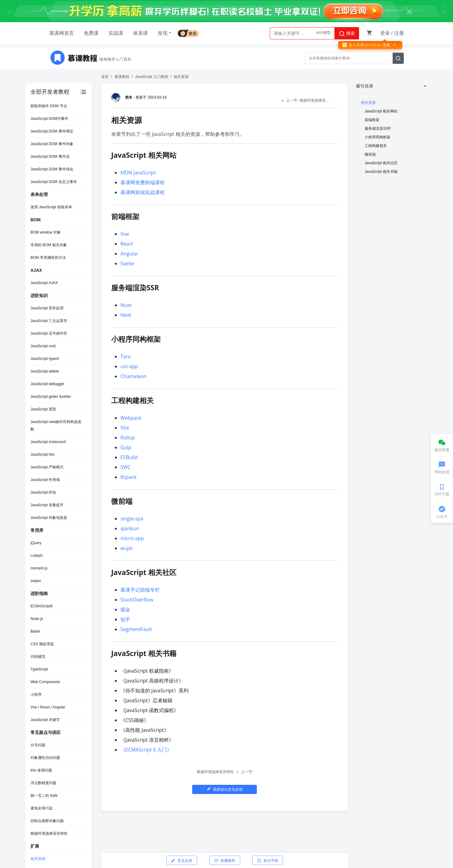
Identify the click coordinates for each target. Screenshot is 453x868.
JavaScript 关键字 (45, 720)
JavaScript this (42, 454)
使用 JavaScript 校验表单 (51, 207)
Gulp (126, 447)
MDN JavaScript (138, 173)
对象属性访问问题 (45, 758)
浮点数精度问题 (43, 783)
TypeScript (39, 669)
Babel (35, 631)
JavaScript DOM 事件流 (50, 157)
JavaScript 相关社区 (381, 163)
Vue (125, 234)
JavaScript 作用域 (45, 480)
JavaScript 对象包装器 (49, 518)
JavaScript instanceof (48, 442)
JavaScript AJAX (44, 283)
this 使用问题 (41, 770)
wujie (126, 548)
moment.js (39, 568)
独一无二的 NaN (44, 796)
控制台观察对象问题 (47, 821)
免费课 (91, 33)
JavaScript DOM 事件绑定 (52, 131)
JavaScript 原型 (43, 409)
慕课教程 (122, 77)
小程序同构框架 (378, 137)
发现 (165, 33)
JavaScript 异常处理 (47, 308)
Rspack (128, 477)
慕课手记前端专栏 (140, 590)
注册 (399, 33)
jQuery (36, 543)
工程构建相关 (376, 146)
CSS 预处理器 (42, 644)
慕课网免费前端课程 (143, 182)
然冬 (123, 97)
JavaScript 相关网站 (381, 111)
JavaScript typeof (45, 359)
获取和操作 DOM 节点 (49, 106)
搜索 (347, 34)
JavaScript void (43, 346)
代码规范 (38, 657)
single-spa (132, 519)
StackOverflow (137, 600)
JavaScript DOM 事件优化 (52, 169)
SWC (126, 467)
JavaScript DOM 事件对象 (52, 144)
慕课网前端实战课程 (143, 192)
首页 (105, 77)
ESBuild (129, 457)
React (127, 244)
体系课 (140, 33)
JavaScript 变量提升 (47, 505)
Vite (125, 428)
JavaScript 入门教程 (151, 77)
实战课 (116, 33)
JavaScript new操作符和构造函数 (56, 426)
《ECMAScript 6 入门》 (146, 750)
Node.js (37, 619)
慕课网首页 (62, 33)
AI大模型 (324, 33)
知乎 (125, 619)
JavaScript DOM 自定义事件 (54, 182)
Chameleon (133, 376)
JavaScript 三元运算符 (49, 321)
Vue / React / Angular (48, 707)
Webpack (131, 418)
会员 (191, 32)
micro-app (132, 538)
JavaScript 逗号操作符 (49, 333)
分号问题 (38, 745)
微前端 (370, 154)
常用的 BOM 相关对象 (49, 245)
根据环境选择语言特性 (49, 833)
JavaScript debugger (47, 384)
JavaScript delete (45, 371)
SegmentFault (136, 629)
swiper (36, 581)
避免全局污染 (42, 808)
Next (126, 315)
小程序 (36, 695)
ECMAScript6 (42, 606)
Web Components (45, 682)
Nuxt (126, 305)
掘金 (125, 609)
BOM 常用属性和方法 (48, 258)
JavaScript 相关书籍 (381, 172)
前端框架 (372, 120)
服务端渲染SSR (378, 128)
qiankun (130, 528)
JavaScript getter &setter (51, 397)
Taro (126, 357)
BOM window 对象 (46, 232)
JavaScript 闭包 (43, 492)
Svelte (127, 263)
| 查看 (385, 45)
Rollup (128, 438)
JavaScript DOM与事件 (49, 119)
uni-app (129, 366)
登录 (385, 33)
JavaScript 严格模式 (47, 467)
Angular (129, 254)
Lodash (36, 556)
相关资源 (38, 859)
